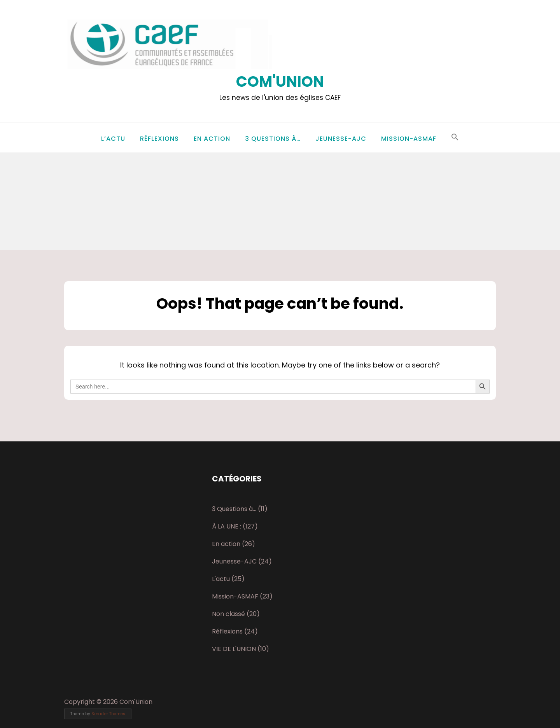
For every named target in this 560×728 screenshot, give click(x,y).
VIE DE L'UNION (234, 649)
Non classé (228, 614)
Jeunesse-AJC (341, 139)
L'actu (221, 579)
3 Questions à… (273, 139)
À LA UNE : (227, 526)
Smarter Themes (108, 714)
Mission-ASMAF (409, 139)
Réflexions (159, 139)
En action (212, 139)
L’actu (113, 139)
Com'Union (280, 81)
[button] (455, 137)
